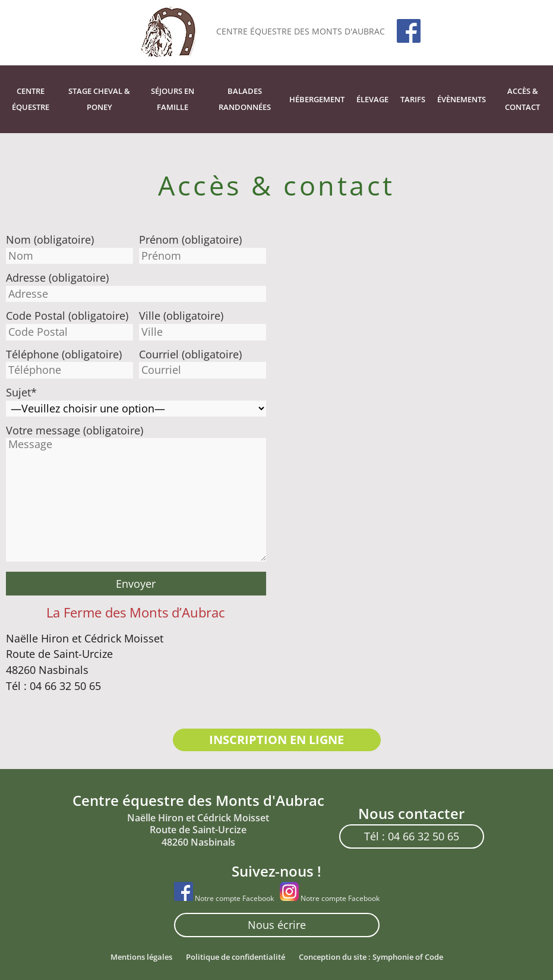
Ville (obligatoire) (181, 316)
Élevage (372, 99)
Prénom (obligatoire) (190, 240)
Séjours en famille (173, 99)
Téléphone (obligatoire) (64, 354)
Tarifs (413, 99)
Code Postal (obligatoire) (67, 316)
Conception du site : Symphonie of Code (371, 957)
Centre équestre (31, 99)
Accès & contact (522, 99)
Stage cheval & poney (99, 99)
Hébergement (317, 99)
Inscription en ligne (276, 740)
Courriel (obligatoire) (190, 354)
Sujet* (21, 392)
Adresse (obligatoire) (57, 278)
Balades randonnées (245, 99)
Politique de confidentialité (236, 957)
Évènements (462, 99)
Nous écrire (277, 925)
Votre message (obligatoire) (75, 430)
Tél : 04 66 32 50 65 (412, 836)
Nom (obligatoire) (50, 240)
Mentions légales (141, 957)
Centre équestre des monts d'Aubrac (301, 31)
